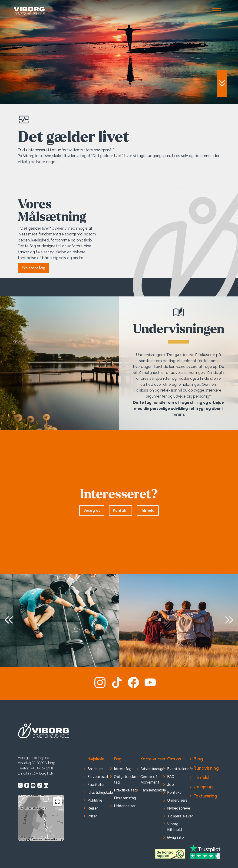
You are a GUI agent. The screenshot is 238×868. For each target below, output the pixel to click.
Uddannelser (125, 806)
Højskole (96, 759)
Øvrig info (175, 837)
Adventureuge (152, 769)
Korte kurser (153, 759)
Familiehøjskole (153, 790)
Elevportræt (98, 777)
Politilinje (95, 800)
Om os (174, 759)
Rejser (93, 808)
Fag (118, 759)
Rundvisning (206, 768)
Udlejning (203, 787)
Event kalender (180, 769)
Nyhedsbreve (179, 808)
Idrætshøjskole (100, 792)
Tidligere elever (180, 816)
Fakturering (205, 796)
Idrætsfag (123, 769)
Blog (198, 759)
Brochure (95, 769)
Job (170, 784)
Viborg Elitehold (175, 827)
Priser (92, 816)
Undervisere (177, 800)
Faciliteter (96, 784)
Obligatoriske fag (125, 779)
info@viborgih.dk (41, 773)
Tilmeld (148, 510)
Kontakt (121, 510)
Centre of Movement (150, 779)
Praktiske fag (125, 790)
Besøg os (92, 510)
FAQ (171, 777)
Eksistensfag (33, 268)
